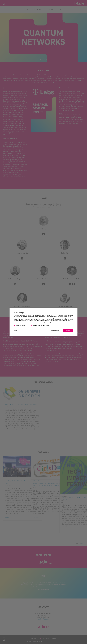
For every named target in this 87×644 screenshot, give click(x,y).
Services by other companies (39, 325)
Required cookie (19, 325)
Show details (69, 327)
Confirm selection (54, 331)
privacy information (29, 319)
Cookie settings (19, 313)
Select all (68, 331)
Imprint (15, 331)
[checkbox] (14, 326)
